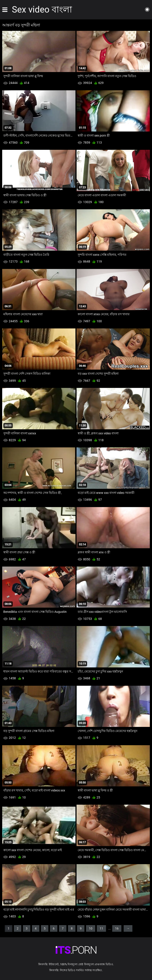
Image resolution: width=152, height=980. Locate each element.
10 (91, 928)
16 (117, 928)
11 (101, 928)
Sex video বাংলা (42, 10)
